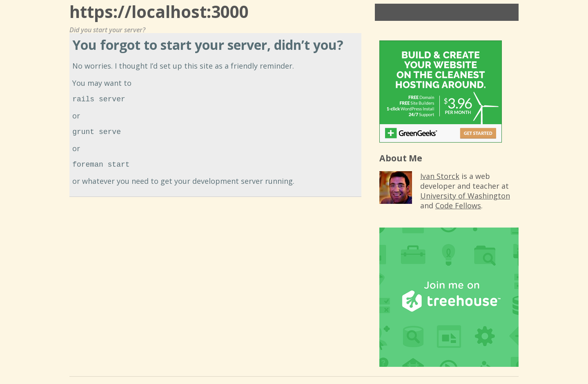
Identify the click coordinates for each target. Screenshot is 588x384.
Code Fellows (458, 205)
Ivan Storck (440, 176)
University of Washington (465, 196)
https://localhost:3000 (159, 12)
